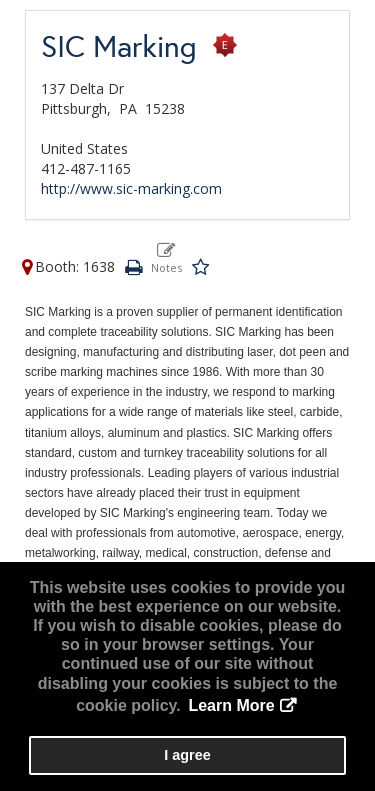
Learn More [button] (231, 705)
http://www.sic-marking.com (131, 188)
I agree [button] (187, 755)
